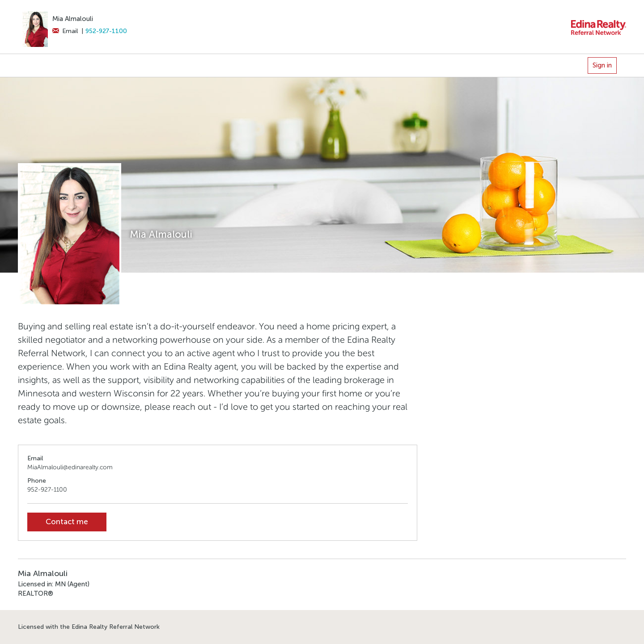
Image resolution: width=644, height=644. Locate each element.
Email (65, 31)
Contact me (67, 522)
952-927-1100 (106, 31)
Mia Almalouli (73, 19)
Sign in (602, 65)
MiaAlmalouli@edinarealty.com (70, 467)
